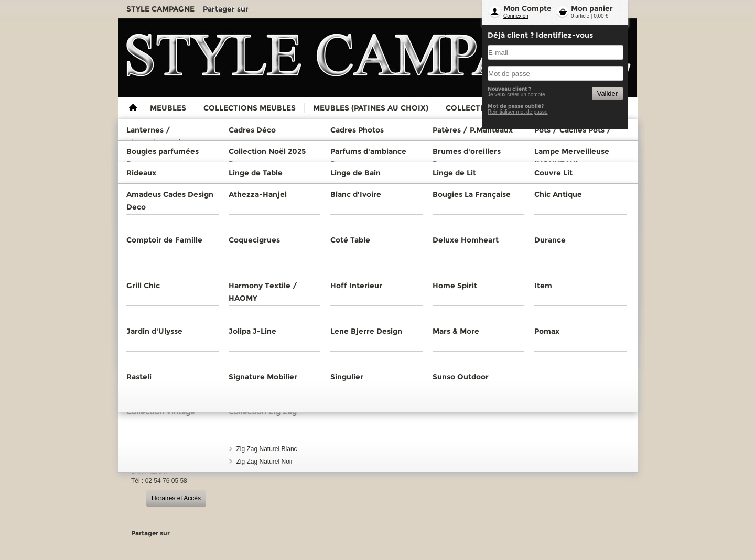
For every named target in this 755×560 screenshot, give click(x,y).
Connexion (516, 16)
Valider (607, 94)
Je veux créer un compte (516, 95)
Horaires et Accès (176, 498)
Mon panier (592, 8)
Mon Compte (527, 8)
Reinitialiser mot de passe (518, 112)
